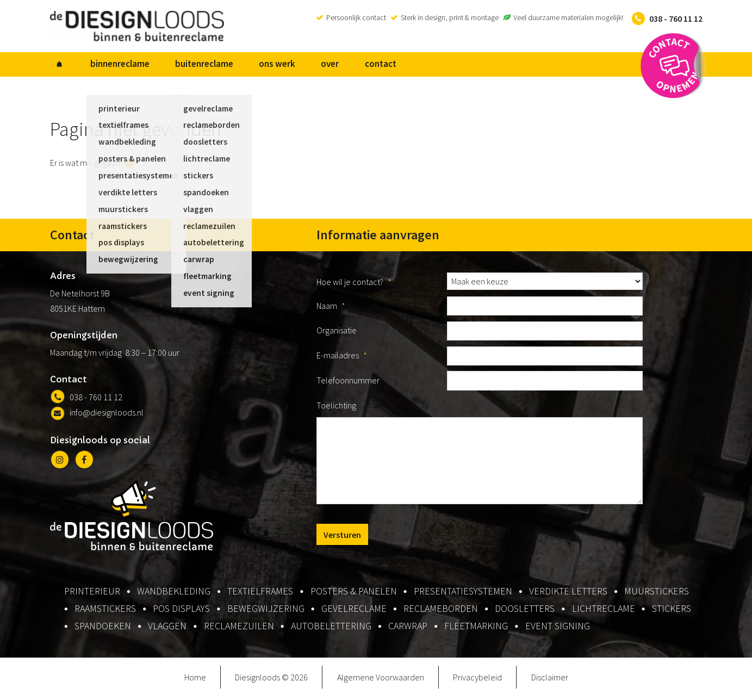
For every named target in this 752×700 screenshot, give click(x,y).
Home (195, 680)
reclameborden (441, 612)
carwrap (408, 629)
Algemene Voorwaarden (381, 680)
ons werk (249, 66)
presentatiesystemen (463, 594)
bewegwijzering (266, 612)
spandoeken (103, 629)
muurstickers (657, 594)
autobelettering (331, 629)
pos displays (181, 612)
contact (335, 66)
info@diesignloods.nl (97, 416)
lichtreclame (604, 612)
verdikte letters (568, 594)
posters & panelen (354, 594)
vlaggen (167, 629)
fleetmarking (476, 629)
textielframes (260, 594)
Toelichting (336, 408)
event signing (558, 629)
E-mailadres (342, 358)
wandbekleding (174, 594)
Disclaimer (550, 680)
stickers (672, 612)
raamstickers (105, 612)
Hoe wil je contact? (354, 285)
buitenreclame (184, 66)
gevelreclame (354, 612)
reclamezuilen (239, 629)
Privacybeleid (477, 680)
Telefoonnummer (348, 383)
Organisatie (337, 334)
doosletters (525, 612)
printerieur (92, 594)
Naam (331, 309)
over (293, 66)
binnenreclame (108, 66)
